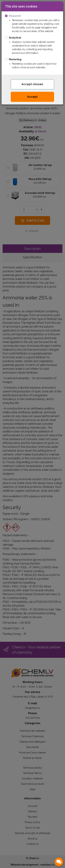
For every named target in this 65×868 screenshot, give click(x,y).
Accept (32, 97)
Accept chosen (32, 84)
